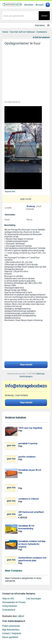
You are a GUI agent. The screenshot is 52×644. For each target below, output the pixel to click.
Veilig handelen (10, 606)
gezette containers (27, 457)
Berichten (29, 5)
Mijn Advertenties (11, 630)
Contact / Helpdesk (12, 633)
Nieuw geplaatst (10, 637)
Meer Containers (14, 571)
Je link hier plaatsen (41, 37)
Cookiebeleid (9, 610)
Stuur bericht (26, 365)
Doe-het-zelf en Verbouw (22, 32)
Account (40, 5)
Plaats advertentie (11, 626)
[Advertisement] (26, 72)
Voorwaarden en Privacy (14, 602)
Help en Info (8, 599)
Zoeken (44, 16)
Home (5, 32)
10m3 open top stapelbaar (30, 428)
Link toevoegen (34, 599)
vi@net (21, 616)
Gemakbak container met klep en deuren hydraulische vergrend (32, 544)
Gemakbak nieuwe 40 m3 (30, 470)
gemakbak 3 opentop (28, 443)
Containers (42, 32)
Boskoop (31, 206)
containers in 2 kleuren (29, 499)
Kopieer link (10, 191)
